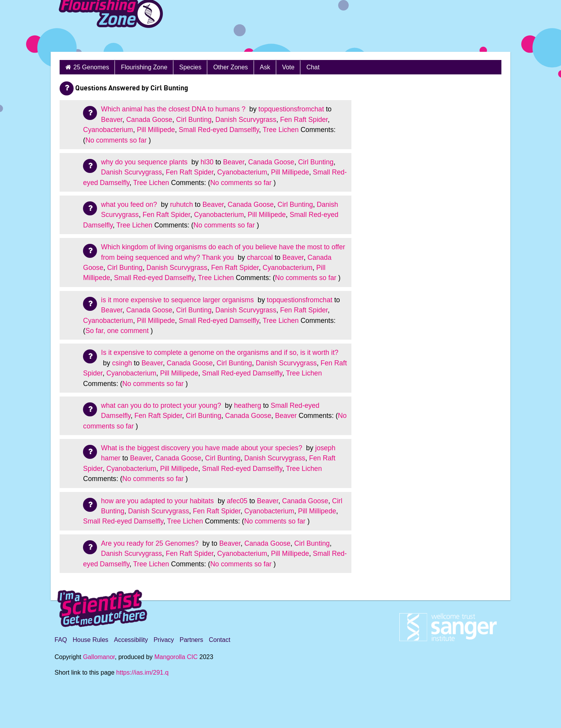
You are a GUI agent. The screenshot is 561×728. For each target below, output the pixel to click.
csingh (122, 363)
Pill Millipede (156, 130)
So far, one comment (117, 331)
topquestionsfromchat (291, 109)
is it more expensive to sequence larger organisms (178, 300)
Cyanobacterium (108, 130)
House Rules (90, 640)
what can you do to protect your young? (162, 405)
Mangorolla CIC (176, 657)
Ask (265, 67)
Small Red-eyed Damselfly (219, 130)
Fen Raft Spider (304, 120)
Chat (313, 67)
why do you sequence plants (145, 162)
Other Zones (230, 67)
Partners (191, 640)
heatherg (248, 405)
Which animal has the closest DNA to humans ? (174, 109)
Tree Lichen (280, 130)
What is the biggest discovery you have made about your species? (202, 448)
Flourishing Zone (144, 67)
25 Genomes (91, 67)
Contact (220, 640)
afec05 (237, 501)
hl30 (207, 162)
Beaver (112, 120)
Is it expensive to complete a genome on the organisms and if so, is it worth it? (220, 353)
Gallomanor (99, 657)
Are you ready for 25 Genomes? (151, 543)
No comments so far (116, 140)
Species (190, 67)
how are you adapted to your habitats (158, 501)
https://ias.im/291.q (142, 672)
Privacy (164, 640)
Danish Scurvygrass (246, 120)
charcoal (260, 257)
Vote (288, 67)
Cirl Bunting (194, 120)
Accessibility (131, 640)
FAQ (61, 640)
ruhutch (182, 204)
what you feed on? (130, 204)
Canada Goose (149, 120)
